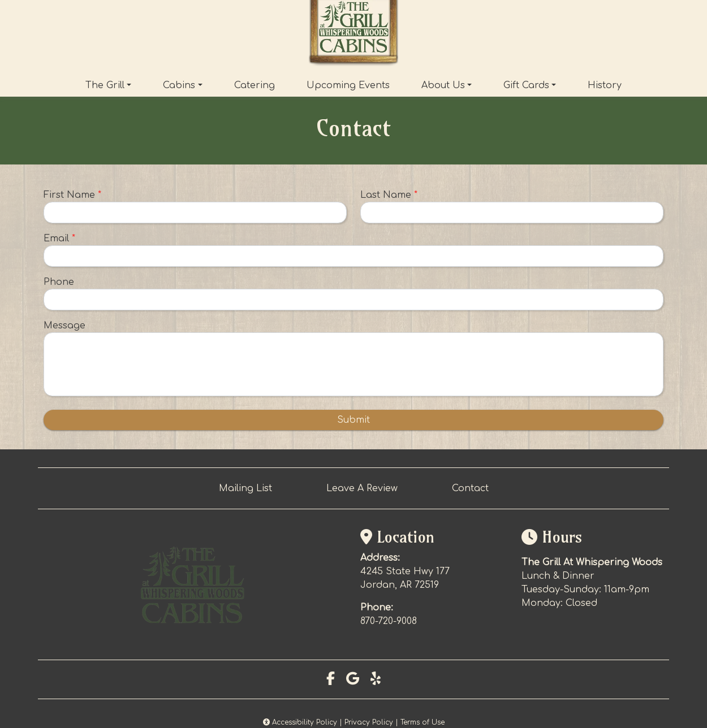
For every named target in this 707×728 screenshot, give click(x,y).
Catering (255, 85)
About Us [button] (443, 85)
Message (64, 326)
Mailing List (245, 488)
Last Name (389, 195)
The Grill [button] (105, 85)
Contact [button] (470, 488)
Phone (59, 282)
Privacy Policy (369, 722)
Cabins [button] (179, 85)
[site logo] (353, 35)
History (605, 85)
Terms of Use (423, 722)
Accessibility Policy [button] (300, 722)
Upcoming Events (348, 85)
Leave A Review (362, 488)
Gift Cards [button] (526, 85)
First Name (72, 195)
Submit (353, 420)
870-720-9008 (389, 621)
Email (59, 239)
